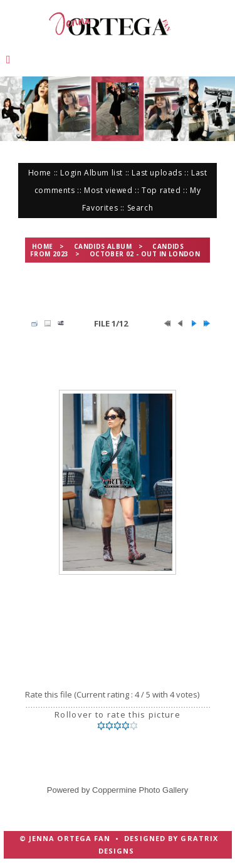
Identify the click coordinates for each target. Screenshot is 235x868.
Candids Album (103, 246)
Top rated (161, 190)
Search (140, 208)
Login (71, 173)
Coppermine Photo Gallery (140, 790)
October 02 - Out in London (145, 254)
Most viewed (108, 190)
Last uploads (157, 173)
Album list (103, 173)
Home (40, 173)
